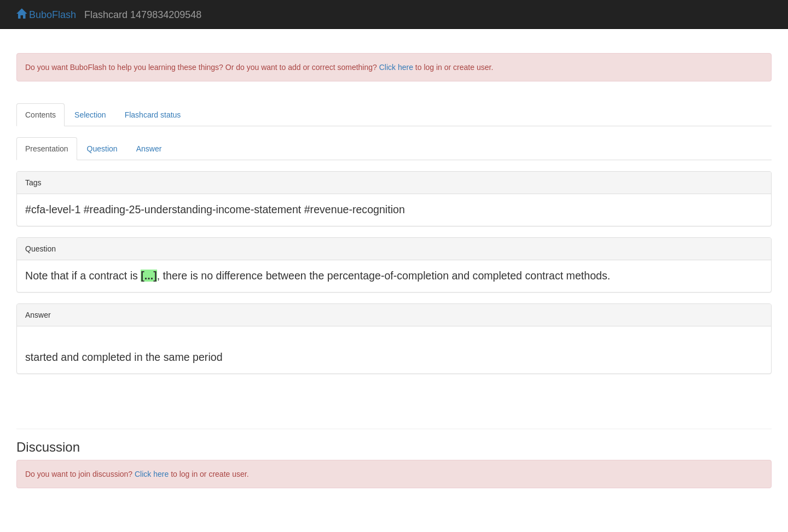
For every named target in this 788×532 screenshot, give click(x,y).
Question (102, 149)
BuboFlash (46, 15)
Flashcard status (153, 115)
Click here (396, 67)
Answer (149, 149)
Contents (40, 115)
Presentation (47, 149)
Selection (90, 115)
